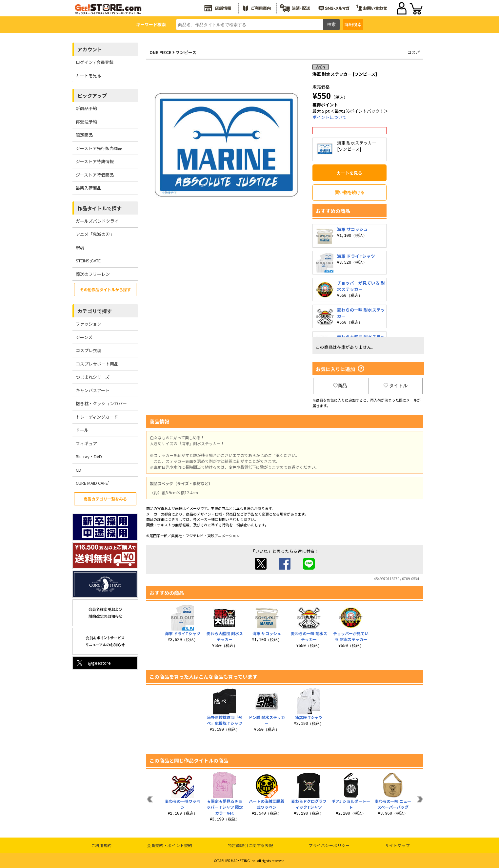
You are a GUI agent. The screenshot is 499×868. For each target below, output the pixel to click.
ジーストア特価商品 (95, 175)
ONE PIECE (160, 52)
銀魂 (80, 247)
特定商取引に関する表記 (251, 845)
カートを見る (89, 75)
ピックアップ (92, 95)
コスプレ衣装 (89, 350)
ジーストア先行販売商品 (99, 148)
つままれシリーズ (93, 377)
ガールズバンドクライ (97, 221)
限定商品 (84, 135)
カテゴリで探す (95, 311)
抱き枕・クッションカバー (101, 403)
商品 (340, 386)
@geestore (93, 663)
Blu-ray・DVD (89, 456)
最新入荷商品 (89, 188)
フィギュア (86, 443)
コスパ (414, 52)
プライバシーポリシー (329, 845)
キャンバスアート (93, 390)
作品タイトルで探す (100, 208)
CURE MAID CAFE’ (92, 483)
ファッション (89, 324)
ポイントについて (329, 117)
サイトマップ (398, 845)
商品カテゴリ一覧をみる (105, 499)
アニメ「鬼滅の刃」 (95, 234)
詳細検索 (353, 24)
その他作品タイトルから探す (105, 289)
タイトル (396, 386)
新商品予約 (86, 108)
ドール (82, 430)
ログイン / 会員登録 (95, 62)
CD (79, 470)
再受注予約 (86, 122)
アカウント (90, 49)
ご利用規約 (101, 845)
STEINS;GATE (88, 261)
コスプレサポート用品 (97, 364)
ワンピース (186, 52)
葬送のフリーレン (93, 274)
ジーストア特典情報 (95, 161)
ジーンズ (84, 337)
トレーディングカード (97, 417)
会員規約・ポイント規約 (170, 845)
